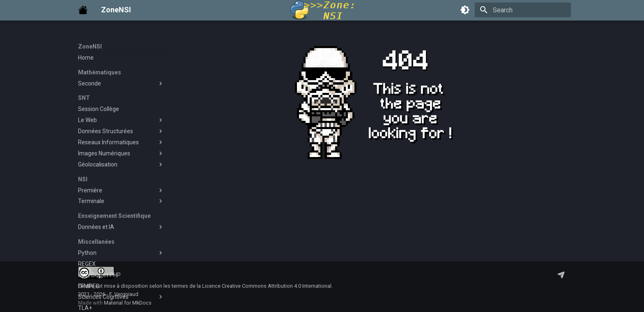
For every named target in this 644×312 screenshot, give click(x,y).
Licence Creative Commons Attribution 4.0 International (267, 286)
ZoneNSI (90, 46)
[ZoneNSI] (83, 10)
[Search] (523, 10)
